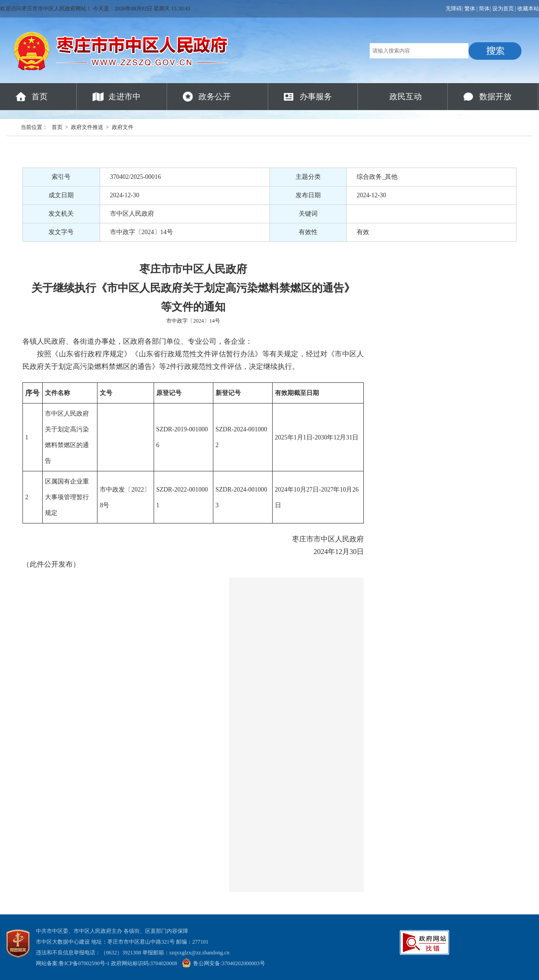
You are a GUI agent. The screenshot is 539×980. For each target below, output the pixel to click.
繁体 (470, 9)
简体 (484, 9)
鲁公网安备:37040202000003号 (223, 963)
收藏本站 (528, 9)
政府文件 (123, 127)
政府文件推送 (87, 127)
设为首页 (503, 9)
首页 (40, 97)
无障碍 (454, 9)
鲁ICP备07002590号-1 (84, 963)
